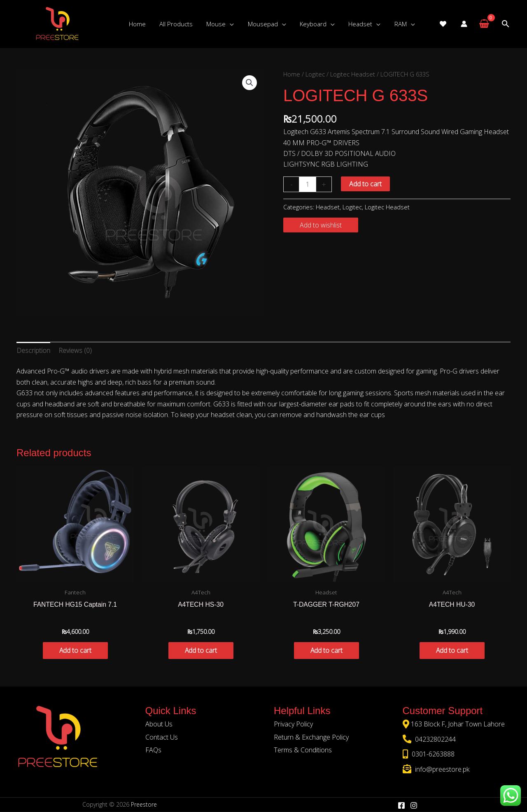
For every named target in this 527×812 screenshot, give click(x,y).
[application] (226, 24)
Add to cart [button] (75, 651)
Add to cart (365, 184)
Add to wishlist (321, 225)
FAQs (153, 750)
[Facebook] (401, 805)
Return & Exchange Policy (311, 738)
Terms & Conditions (303, 750)
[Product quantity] (308, 184)
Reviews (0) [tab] (75, 350)
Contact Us (162, 738)
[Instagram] (414, 805)
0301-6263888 (432, 754)
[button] (250, 83)
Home (292, 74)
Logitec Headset (353, 74)
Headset (328, 207)
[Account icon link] (464, 24)
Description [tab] (33, 350)
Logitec (315, 74)
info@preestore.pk (441, 769)
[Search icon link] (506, 24)
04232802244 (435, 740)
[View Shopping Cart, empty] (484, 24)
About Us (159, 724)
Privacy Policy (293, 724)
